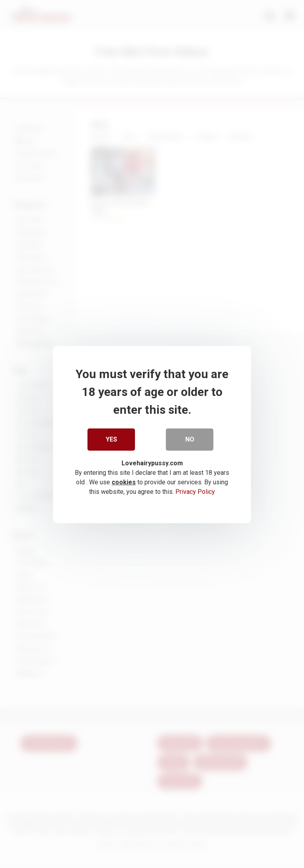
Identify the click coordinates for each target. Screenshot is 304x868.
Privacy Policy (195, 491)
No (190, 439)
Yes (111, 439)
